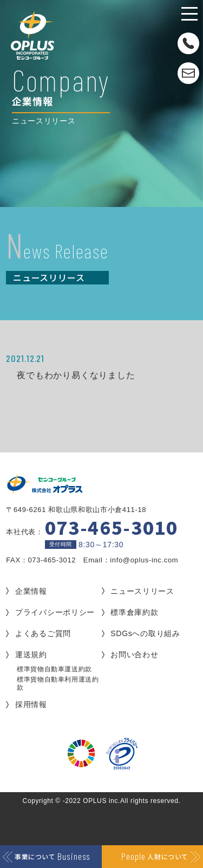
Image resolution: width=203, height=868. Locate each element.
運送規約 (31, 655)
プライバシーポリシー (55, 612)
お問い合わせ (134, 655)
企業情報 (31, 591)
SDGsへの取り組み (145, 633)
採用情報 (31, 704)
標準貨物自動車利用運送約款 (58, 683)
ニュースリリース (142, 591)
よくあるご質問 (43, 633)
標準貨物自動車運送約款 (54, 669)
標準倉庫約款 (134, 612)
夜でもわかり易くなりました (76, 375)
